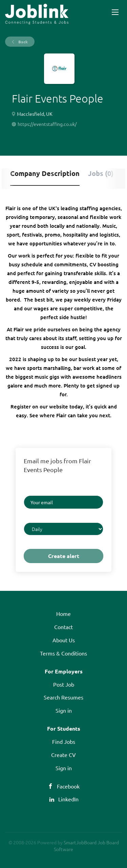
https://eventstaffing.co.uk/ (47, 124)
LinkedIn (68, 799)
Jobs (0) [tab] (101, 173)
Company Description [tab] (45, 173)
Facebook (68, 786)
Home (63, 614)
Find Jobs (64, 741)
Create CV (63, 755)
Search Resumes (63, 697)
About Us (64, 640)
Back (23, 42)
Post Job (64, 684)
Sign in (64, 710)
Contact (63, 627)
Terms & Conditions (63, 653)
